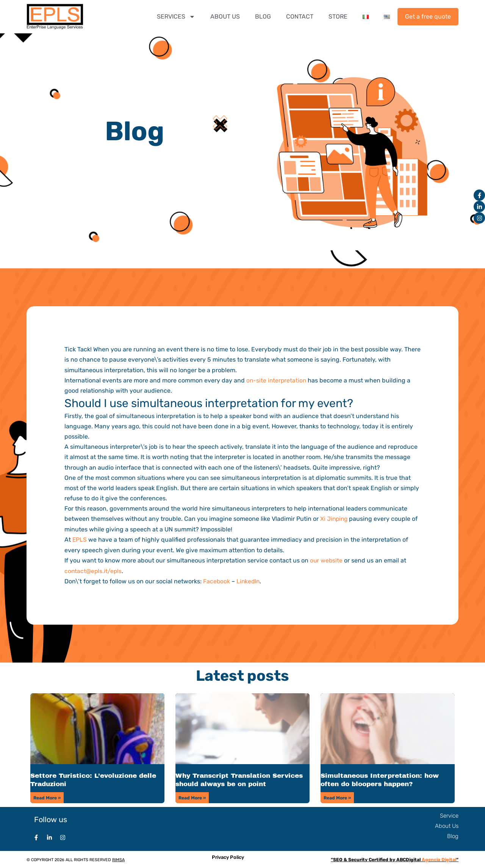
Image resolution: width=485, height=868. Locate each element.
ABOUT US (225, 16)
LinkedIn (249, 580)
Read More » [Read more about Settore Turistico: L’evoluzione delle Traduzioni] (47, 797)
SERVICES (176, 17)
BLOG (263, 16)
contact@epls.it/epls (94, 570)
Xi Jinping (335, 519)
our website (327, 560)
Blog (453, 835)
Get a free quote (428, 16)
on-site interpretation (277, 380)
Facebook (217, 580)
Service (449, 815)
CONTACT (300, 16)
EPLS (80, 539)
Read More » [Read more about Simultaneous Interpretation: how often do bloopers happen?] (337, 797)
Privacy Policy (228, 856)
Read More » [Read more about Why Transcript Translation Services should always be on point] (192, 797)
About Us (447, 825)
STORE (338, 16)
